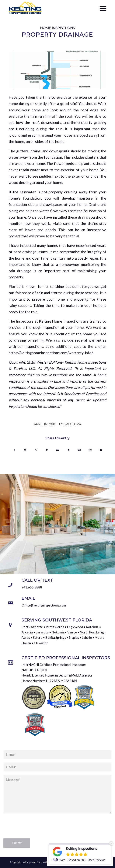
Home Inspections (57, 28)
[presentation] (32, 829)
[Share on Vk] (79, 450)
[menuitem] (101, 8)
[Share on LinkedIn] (57, 450)
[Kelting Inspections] (48, 8)
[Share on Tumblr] (68, 450)
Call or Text (37, 580)
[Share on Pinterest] (47, 450)
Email (28, 598)
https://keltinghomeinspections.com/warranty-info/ (51, 353)
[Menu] (101, 8)
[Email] (10, 603)
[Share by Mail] (101, 450)
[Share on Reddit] (90, 450)
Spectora (72, 424)
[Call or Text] (10, 585)
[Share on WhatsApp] (36, 450)
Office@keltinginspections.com (44, 605)
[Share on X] (25, 450)
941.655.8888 (32, 587)
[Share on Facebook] (14, 450)
